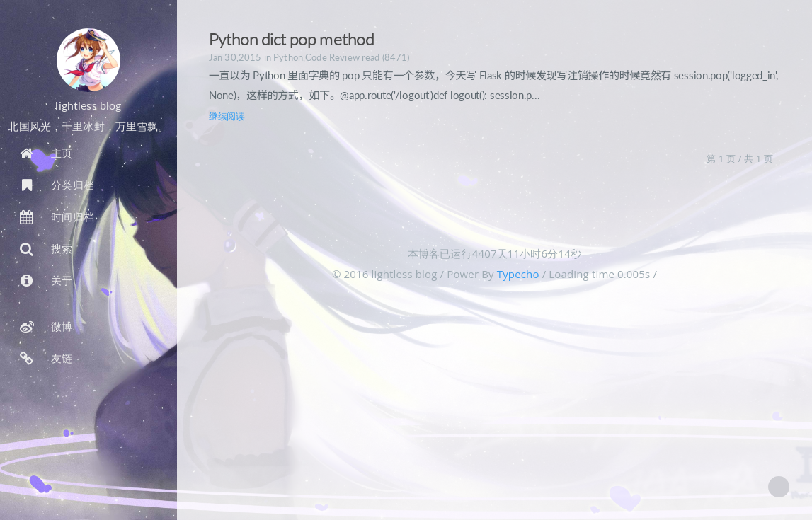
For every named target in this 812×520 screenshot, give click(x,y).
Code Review (332, 57)
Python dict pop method (291, 39)
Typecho (518, 274)
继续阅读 (227, 116)
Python (288, 57)
